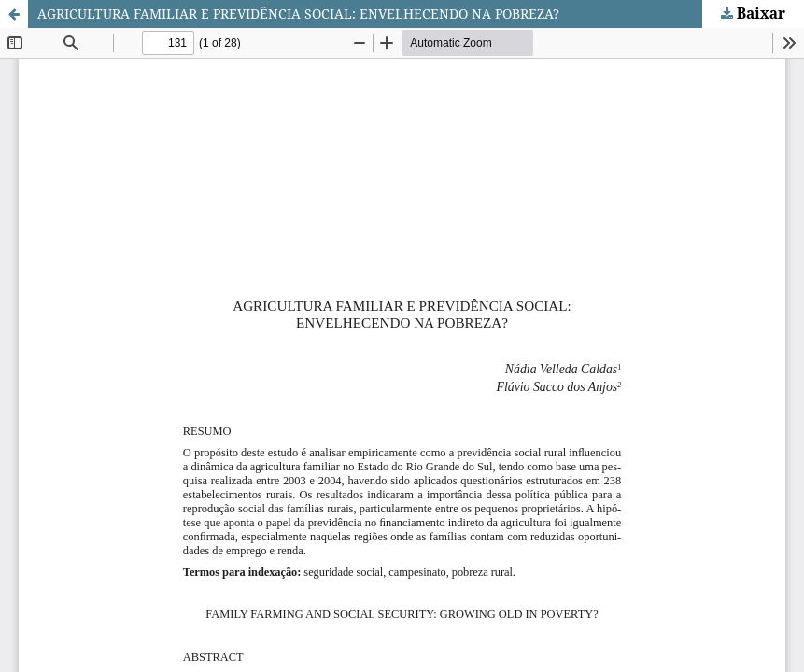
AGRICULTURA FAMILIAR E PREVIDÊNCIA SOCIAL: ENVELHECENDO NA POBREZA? (298, 14)
